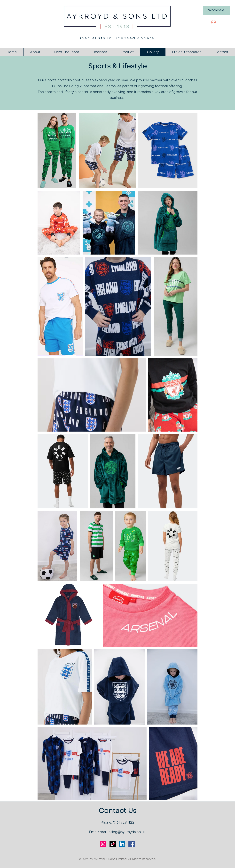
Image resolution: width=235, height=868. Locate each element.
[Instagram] (103, 844)
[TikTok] (113, 844)
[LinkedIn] (122, 844)
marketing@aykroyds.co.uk (123, 832)
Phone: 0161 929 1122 (117, 822)
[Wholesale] (216, 10)
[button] (216, 21)
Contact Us (118, 811)
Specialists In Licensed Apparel (117, 38)
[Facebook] (132, 844)
